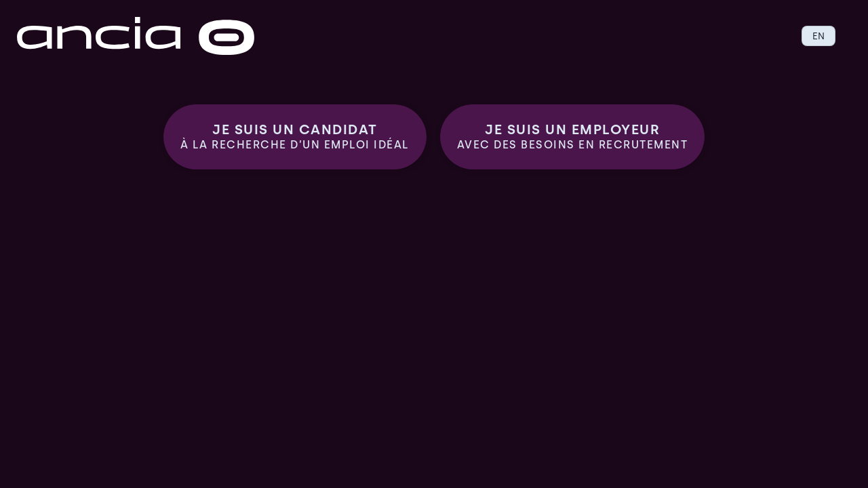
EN (818, 36)
